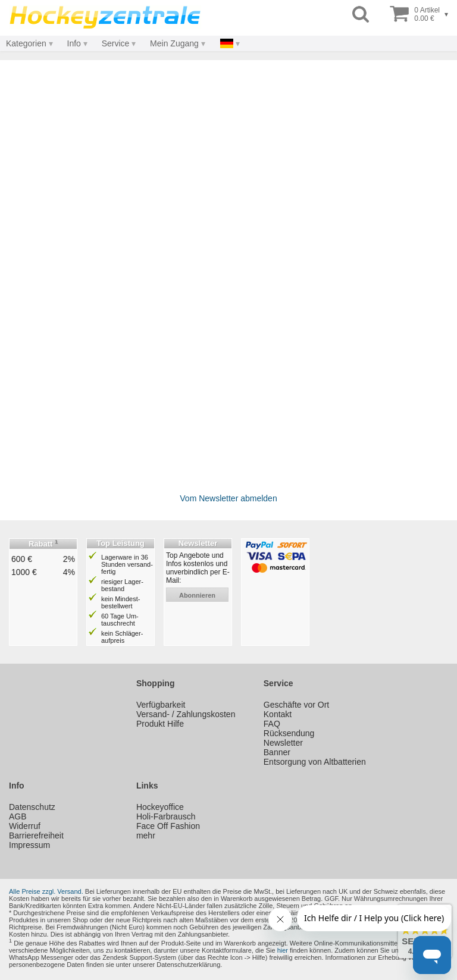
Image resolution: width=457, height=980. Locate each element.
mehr (146, 835)
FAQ (272, 724)
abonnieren (197, 595)
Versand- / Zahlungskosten (186, 714)
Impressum (29, 845)
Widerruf (25, 826)
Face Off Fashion (168, 826)
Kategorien (26, 43)
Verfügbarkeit (161, 705)
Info (74, 43)
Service (116, 43)
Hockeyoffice (160, 807)
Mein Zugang (174, 43)
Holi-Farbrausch (166, 816)
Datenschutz (32, 807)
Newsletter (283, 743)
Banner (277, 752)
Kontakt (278, 714)
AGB (18, 816)
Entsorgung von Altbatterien (315, 762)
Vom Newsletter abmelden (228, 498)
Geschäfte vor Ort (296, 705)
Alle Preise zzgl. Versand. (46, 891)
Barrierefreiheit (36, 835)
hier (283, 950)
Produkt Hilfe (160, 724)
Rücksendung (289, 733)
